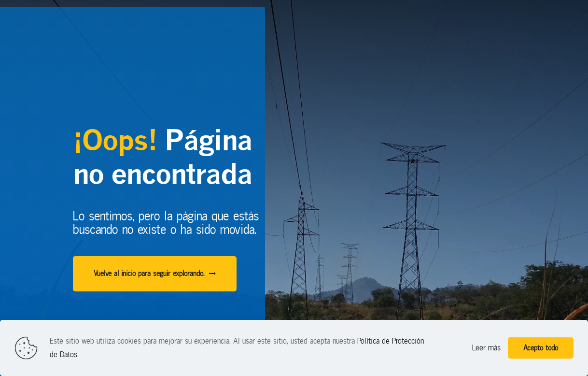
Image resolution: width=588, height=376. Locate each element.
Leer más (486, 348)
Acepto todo (541, 348)
